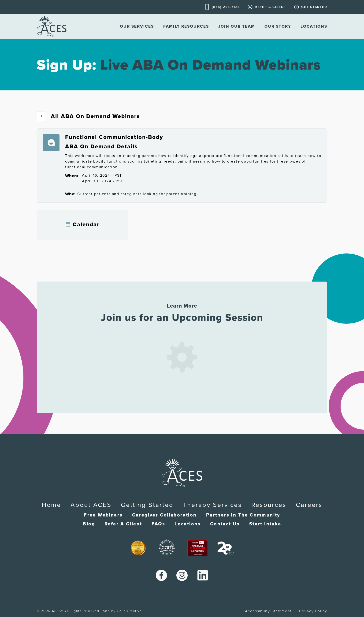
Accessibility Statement (268, 611)
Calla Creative (129, 611)
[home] (52, 26)
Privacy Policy (313, 611)
